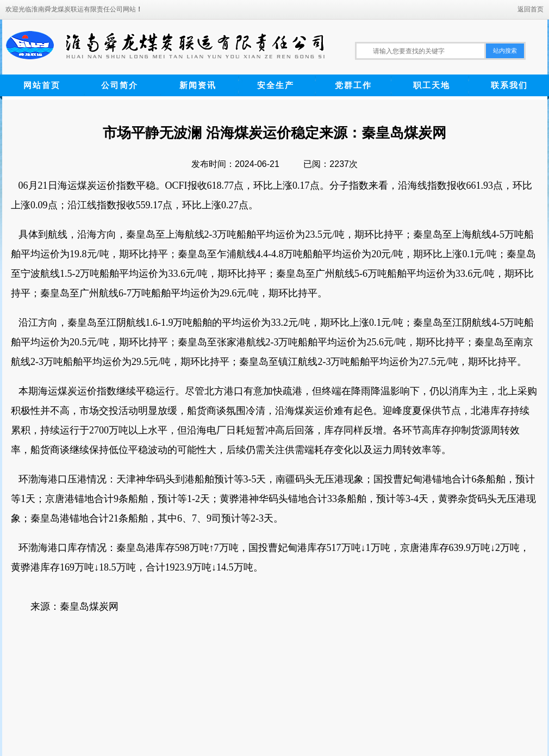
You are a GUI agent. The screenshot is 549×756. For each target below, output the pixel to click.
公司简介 (120, 85)
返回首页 (531, 9)
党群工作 (353, 85)
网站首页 (42, 85)
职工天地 (432, 85)
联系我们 (509, 85)
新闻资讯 (198, 85)
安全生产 (276, 85)
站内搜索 (505, 51)
